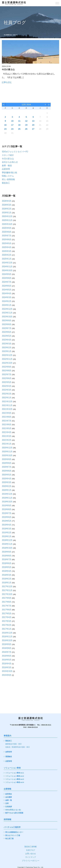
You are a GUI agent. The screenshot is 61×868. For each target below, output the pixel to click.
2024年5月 (7, 290)
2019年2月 (7, 533)
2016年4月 (7, 664)
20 (33, 125)
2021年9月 (7, 413)
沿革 (7, 803)
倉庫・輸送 (7, 166)
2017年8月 (7, 602)
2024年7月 (7, 282)
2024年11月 (7, 267)
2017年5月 (7, 613)
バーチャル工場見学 (12, 827)
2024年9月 (7, 274)
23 (5, 129)
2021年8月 (7, 417)
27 (33, 129)
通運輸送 (9, 757)
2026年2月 (7, 209)
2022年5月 (7, 382)
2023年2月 (7, 348)
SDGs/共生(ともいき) (13, 810)
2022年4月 (7, 386)
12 (26, 121)
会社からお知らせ (10, 162)
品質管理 (6, 169)
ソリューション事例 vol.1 (15, 773)
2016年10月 (7, 640)
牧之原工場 (9, 839)
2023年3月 (7, 344)
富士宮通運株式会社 (8, 35)
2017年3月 (7, 621)
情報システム (8, 176)
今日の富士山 (8, 159)
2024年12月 (7, 263)
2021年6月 (7, 424)
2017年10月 (7, 594)
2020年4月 (7, 479)
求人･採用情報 (8, 179)
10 (12, 121)
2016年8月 (7, 648)
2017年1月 (7, 629)
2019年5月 (7, 521)
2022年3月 (7, 390)
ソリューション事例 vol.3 (15, 779)
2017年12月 (7, 586)
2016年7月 (7, 652)
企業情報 (7, 789)
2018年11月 (7, 544)
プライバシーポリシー (31, 861)
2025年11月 (7, 220)
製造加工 (6, 183)
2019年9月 (7, 505)
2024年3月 (7, 297)
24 (12, 129)
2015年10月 (7, 671)
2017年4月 (7, 617)
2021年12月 (7, 401)
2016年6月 (7, 656)
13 (33, 121)
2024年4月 (7, 293)
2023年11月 (7, 313)
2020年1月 (7, 490)
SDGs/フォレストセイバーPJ (15, 152)
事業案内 (7, 736)
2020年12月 (7, 448)
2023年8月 (7, 324)
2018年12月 (7, 540)
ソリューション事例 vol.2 (15, 776)
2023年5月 (7, 336)
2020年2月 (7, 486)
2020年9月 (7, 459)
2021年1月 (7, 444)
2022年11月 (7, 359)
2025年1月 (7, 259)
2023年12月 (7, 309)
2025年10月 (7, 224)
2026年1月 (7, 213)
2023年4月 (7, 340)
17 (12, 125)
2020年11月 (7, 452)
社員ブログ (31, 850)
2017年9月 (7, 598)
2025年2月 (7, 255)
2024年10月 (7, 270)
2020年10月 (7, 455)
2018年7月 (7, 559)
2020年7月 (7, 467)
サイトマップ (31, 857)
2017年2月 (7, 625)
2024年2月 (7, 301)
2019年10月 (7, 502)
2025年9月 (7, 228)
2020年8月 (7, 463)
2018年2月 (7, 579)
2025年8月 (7, 232)
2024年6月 (7, 286)
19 (26, 125)
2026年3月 (7, 205)
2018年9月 (7, 552)
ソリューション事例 (12, 768)
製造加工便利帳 (31, 847)
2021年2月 (7, 440)
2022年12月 (7, 355)
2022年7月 (7, 374)
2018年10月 (7, 548)
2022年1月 (7, 398)
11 (19, 121)
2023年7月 (7, 328)
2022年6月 (7, 378)
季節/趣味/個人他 (9, 173)
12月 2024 (26, 105)
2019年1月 (7, 536)
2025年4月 (7, 247)
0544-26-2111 (46, 725)
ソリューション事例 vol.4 (15, 782)
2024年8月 (7, 278)
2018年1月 (7, 583)
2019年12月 (7, 494)
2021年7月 (7, 421)
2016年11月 (7, 637)
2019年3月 (7, 529)
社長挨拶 (9, 807)
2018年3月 (7, 575)
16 (5, 125)
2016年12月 (7, 633)
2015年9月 (7, 675)
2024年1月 (7, 305)
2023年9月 (7, 320)
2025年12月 (7, 216)
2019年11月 (7, 498)
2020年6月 (7, 471)
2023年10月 (7, 317)
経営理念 (9, 794)
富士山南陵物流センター (14, 832)
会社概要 (9, 797)
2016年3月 (7, 667)
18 (19, 125)
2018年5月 (7, 567)
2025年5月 (7, 243)
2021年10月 (7, 409)
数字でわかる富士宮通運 (14, 813)
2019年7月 (7, 513)
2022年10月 (7, 363)
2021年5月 (7, 428)
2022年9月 (7, 367)
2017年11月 (7, 590)
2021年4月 (7, 432)
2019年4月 (7, 525)
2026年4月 (7, 201)
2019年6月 (7, 517)
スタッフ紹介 (8, 155)
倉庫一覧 (9, 800)
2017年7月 (7, 606)
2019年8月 (7, 509)
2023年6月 (7, 332)
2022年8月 (7, 371)
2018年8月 (7, 556)
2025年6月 (7, 239)
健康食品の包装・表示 (13, 744)
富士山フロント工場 (13, 836)
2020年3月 (7, 482)
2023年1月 (7, 351)
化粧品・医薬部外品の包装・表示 (18, 747)
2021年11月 (7, 405)
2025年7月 (7, 236)
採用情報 (7, 819)
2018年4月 (7, 571)
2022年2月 (7, 394)
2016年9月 (7, 644)
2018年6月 (7, 563)
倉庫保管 (9, 752)
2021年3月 (7, 436)
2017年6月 (7, 610)
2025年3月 (7, 251)
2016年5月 (7, 660)
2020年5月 (7, 475)
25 (19, 129)
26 (26, 129)
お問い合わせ (31, 854)
